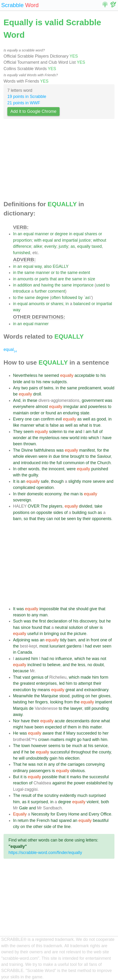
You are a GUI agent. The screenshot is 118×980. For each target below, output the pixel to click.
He (16, 733)
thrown (30, 444)
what (40, 425)
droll (37, 394)
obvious (78, 771)
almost (42, 407)
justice (85, 240)
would (109, 388)
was (108, 400)
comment (57, 291)
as (73, 246)
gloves (104, 696)
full (95, 432)
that (53, 279)
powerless (97, 407)
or (52, 234)
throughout (81, 752)
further (41, 291)
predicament (90, 388)
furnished (22, 253)
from (68, 702)
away (18, 715)
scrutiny (51, 795)
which (94, 438)
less (81, 665)
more (87, 481)
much (77, 746)
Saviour (104, 456)
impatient (103, 702)
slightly (75, 481)
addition (25, 285)
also (48, 266)
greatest (27, 683)
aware (48, 733)
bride (18, 382)
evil (59, 419)
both (105, 802)
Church (104, 463)
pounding (100, 708)
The (17, 450)
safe (45, 481)
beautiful (101, 820)
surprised (97, 795)
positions (21, 513)
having (47, 285)
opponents (102, 519)
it (21, 777)
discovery (88, 621)
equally (84, 246)
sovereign (22, 500)
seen (71, 519)
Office (106, 814)
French (43, 820)
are (61, 279)
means (44, 690)
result (26, 795)
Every (18, 419)
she (72, 609)
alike (38, 246)
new (46, 382)
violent (93, 802)
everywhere (24, 407)
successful (60, 752)
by (81, 298)
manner (42, 234)
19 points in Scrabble (27, 97)
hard (87, 740)
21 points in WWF (24, 103)
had (88, 646)
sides (58, 513)
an (20, 234)
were (43, 456)
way (38, 266)
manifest (87, 450)
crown (44, 740)
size (91, 279)
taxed (97, 246)
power (79, 783)
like (16, 425)
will (22, 758)
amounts (25, 279)
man (74, 494)
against (59, 783)
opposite (44, 513)
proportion (22, 240)
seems (54, 746)
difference (22, 246)
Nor (16, 721)
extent (84, 273)
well (86, 419)
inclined (35, 665)
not (57, 519)
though (57, 481)
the (20, 273)
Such (18, 621)
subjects (59, 382)
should (82, 609)
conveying (95, 764)
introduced (31, 463)
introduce (22, 291)
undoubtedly (37, 758)
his (103, 375)
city (16, 827)
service (101, 746)
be (15, 394)
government (93, 400)
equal (28, 234)
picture (80, 634)
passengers (40, 771)
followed (69, 298)
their (22, 494)
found (51, 413)
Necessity (40, 814)
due (56, 456)
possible (50, 777)
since (26, 627)
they (41, 519)
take (98, 506)
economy (53, 494)
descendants (78, 721)
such (92, 513)
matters (57, 740)
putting (78, 696)
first (43, 621)
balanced (82, 304)
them (72, 727)
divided (86, 506)
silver (94, 627)
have (107, 438)
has (16, 627)
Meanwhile (23, 696)
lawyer (76, 708)
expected (53, 727)
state (85, 413)
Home (74, 814)
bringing (51, 634)
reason (19, 615)
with (38, 240)
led (62, 683)
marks (76, 777)
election (72, 758)
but (102, 621)
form (104, 677)
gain (54, 758)
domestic (35, 494)
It (14, 481)
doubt (99, 665)
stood (64, 696)
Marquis (20, 708)
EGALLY (61, 266)
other (22, 469)
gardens (74, 646)
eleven (31, 456)
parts (44, 279)
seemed (52, 375)
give (93, 609)
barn (17, 519)
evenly (50, 246)
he (41, 375)
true (97, 425)
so (26, 519)
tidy (63, 640)
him (35, 659)
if (64, 733)
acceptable (85, 375)
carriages (76, 764)
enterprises (46, 683)
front (95, 640)
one (28, 419)
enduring (71, 413)
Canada (25, 652)
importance (83, 285)
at (30, 438)
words (34, 469)
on (33, 513)
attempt (85, 683)
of (41, 388)
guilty (33, 475)
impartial (70, 240)
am (88, 432)
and (57, 240)
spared (65, 820)
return (23, 820)
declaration (57, 621)
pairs (34, 388)
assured (23, 659)
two (24, 388)
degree (61, 234)
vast (26, 677)
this (85, 727)
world (74, 438)
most (44, 646)
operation (45, 488)
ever (97, 646)
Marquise (49, 696)
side (48, 827)
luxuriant (58, 646)
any (35, 615)
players (56, 506)
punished (100, 469)
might (18, 727)
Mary (71, 733)
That (17, 677)
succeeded (87, 733)
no (52, 659)
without (100, 240)
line (67, 827)
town (26, 746)
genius (37, 677)
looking (57, 702)
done (95, 721)
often (56, 298)
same (29, 273)
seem (28, 432)
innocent (57, 469)
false (54, 425)
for (100, 450)
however (39, 746)
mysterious (50, 438)
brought (77, 456)
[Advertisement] (59, 161)
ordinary (21, 771)
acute (60, 721)
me (71, 432)
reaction (20, 783)
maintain (21, 413)
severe (99, 481)
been (18, 444)
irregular (71, 407)
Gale (23, 808)
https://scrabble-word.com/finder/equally (45, 853)
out (63, 634)
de (31, 708)
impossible (49, 609)
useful (33, 634)
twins (48, 388)
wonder (20, 438)
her (94, 696)
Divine (27, 450)
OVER (34, 506)
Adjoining (22, 640)
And (17, 400)
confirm (48, 419)
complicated (24, 488)
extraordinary (96, 690)
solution (76, 627)
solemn (56, 432)
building (79, 513)
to (58, 273)
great (70, 690)
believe (54, 665)
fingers (42, 702)
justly (63, 246)
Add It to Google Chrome (33, 111)
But (16, 777)
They (18, 432)
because (21, 671)
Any (17, 388)
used (101, 285)
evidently (68, 795)
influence (64, 659)
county (105, 752)
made (86, 677)
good (101, 419)
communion (74, 463)
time (65, 456)
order (35, 413)
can (36, 419)
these (32, 400)
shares (91, 234)
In (15, 234)
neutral (61, 627)
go (79, 740)
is (47, 425)
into (84, 438)
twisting (20, 702)
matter (96, 727)
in (71, 234)
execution (22, 690)
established (97, 783)
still (87, 708)
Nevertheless (25, 375)
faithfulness (45, 450)
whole (18, 456)
